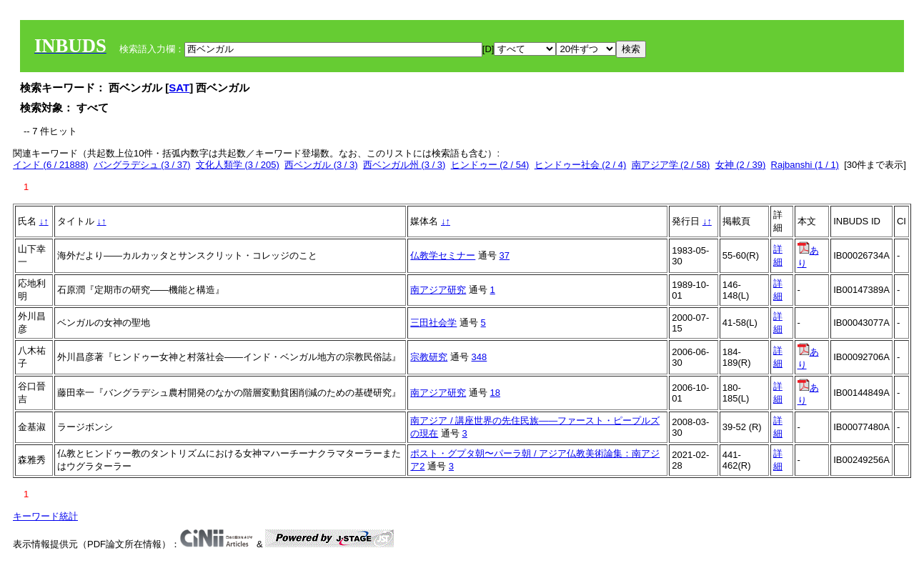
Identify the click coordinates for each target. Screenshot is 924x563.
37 (505, 255)
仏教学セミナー (443, 255)
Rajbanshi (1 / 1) (805, 165)
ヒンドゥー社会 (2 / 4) (581, 165)
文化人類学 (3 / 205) (238, 165)
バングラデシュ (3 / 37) (142, 165)
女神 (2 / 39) (741, 165)
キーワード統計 (45, 516)
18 (495, 393)
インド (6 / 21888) (51, 165)
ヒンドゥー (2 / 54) (490, 165)
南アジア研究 (438, 290)
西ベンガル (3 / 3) (321, 165)
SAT (179, 88)
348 (480, 357)
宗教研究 (429, 357)
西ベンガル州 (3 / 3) (404, 165)
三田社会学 (433, 323)
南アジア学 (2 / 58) (671, 165)
